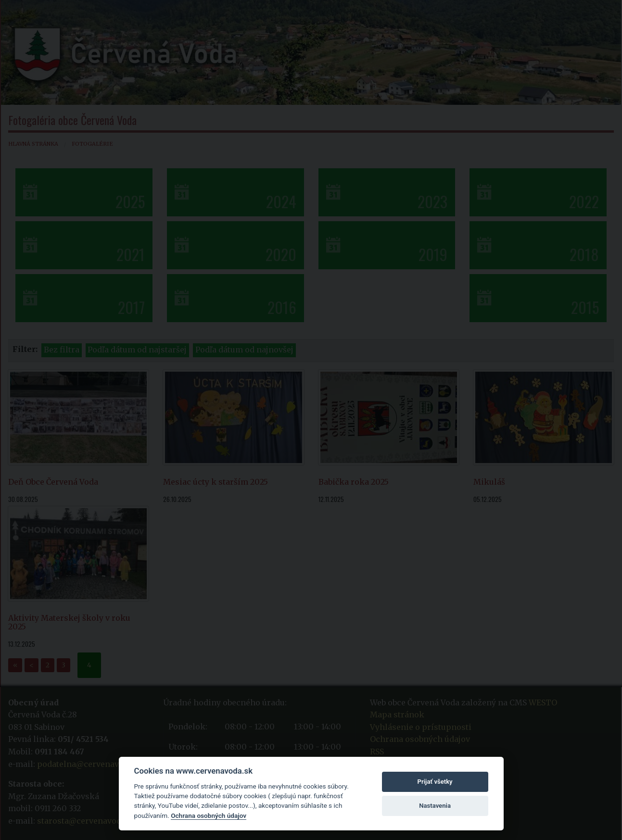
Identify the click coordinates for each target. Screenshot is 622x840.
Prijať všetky (435, 782)
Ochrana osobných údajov (209, 815)
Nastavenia (435, 806)
